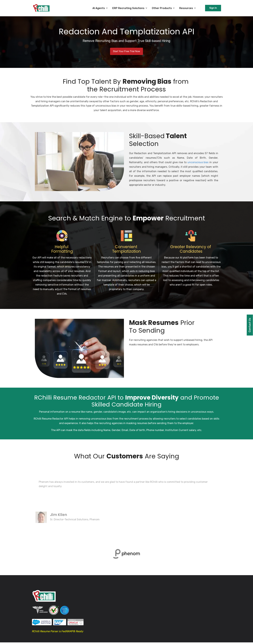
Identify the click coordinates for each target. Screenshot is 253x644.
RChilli (38, 419)
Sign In (213, 8)
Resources (186, 8)
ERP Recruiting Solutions (128, 8)
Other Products (162, 8)
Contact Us (250, 325)
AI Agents (99, 8)
